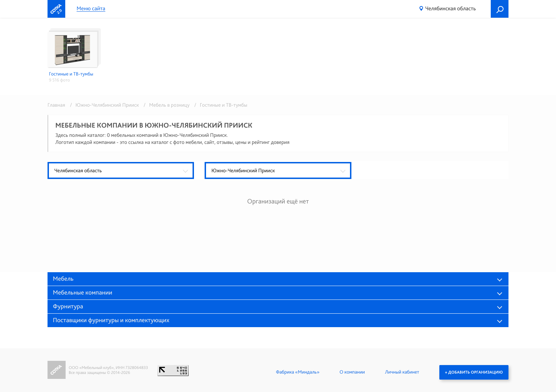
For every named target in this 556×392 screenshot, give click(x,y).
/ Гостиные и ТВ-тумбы (219, 105)
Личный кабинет (402, 372)
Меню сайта (91, 9)
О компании (352, 372)
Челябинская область (451, 8)
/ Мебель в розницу (165, 105)
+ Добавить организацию (474, 372)
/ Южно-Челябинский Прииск (103, 105)
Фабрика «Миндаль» (298, 372)
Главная (56, 105)
